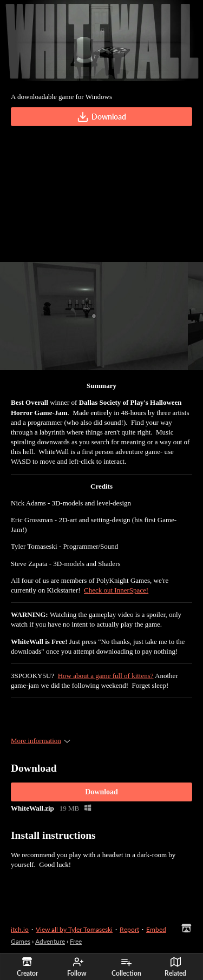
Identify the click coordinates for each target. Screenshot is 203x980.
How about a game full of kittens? (106, 676)
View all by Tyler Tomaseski (74, 929)
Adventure (50, 941)
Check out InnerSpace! (116, 590)
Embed (156, 929)
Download (101, 117)
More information (41, 741)
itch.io (20, 929)
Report (129, 929)
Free (76, 941)
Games (21, 941)
